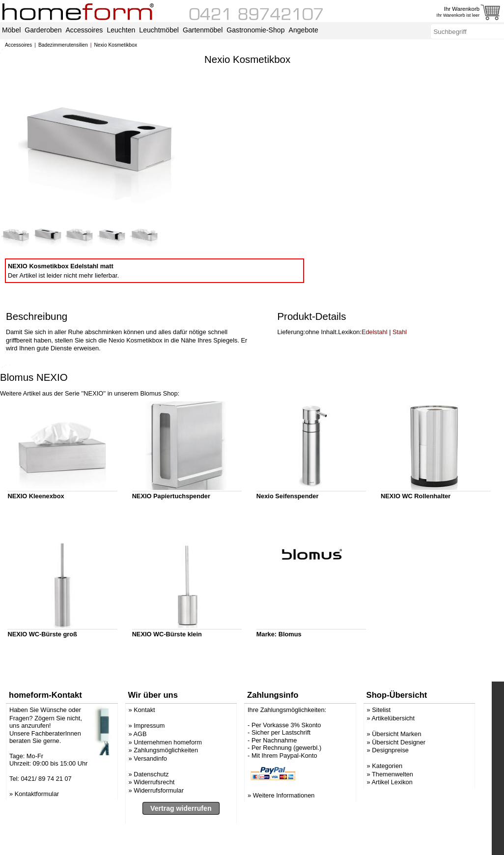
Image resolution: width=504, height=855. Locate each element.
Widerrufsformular (159, 822)
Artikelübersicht (393, 750)
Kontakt (144, 742)
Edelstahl (375, 364)
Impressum (149, 758)
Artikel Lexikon (392, 814)
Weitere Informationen (284, 828)
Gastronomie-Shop (255, 30)
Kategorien (387, 798)
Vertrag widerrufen (181, 840)
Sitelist (381, 742)
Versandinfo (150, 790)
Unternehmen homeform (168, 774)
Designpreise (390, 783)
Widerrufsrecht (154, 814)
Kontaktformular (37, 826)
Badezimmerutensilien (63, 45)
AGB (140, 766)
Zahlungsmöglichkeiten (166, 783)
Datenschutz (151, 806)
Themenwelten (392, 806)
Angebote (304, 30)
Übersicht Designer (399, 774)
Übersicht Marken (396, 766)
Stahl (400, 364)
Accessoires (18, 45)
